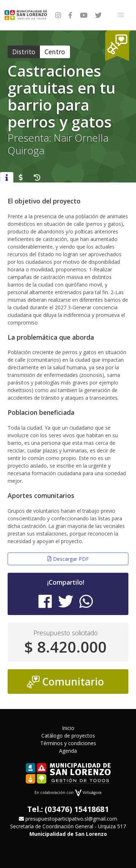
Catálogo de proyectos (68, 736)
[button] (121, 15)
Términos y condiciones (68, 743)
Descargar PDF (68, 559)
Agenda (68, 751)
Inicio (68, 728)
